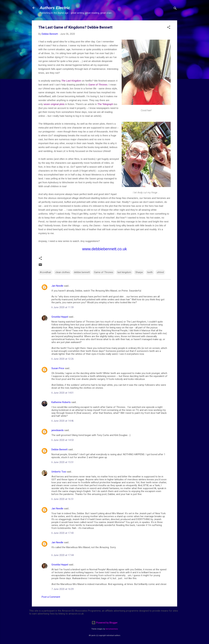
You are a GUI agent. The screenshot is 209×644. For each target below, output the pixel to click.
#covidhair (45, 272)
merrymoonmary (112, 629)
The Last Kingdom (71, 81)
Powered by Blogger (105, 623)
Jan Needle (57, 286)
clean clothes (63, 272)
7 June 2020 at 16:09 (63, 589)
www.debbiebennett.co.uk (104, 249)
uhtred (160, 272)
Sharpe (139, 272)
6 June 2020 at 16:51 (63, 499)
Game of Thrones (98, 85)
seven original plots (54, 104)
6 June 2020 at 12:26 (63, 359)
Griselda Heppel (60, 317)
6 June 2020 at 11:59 (63, 307)
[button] (169, 28)
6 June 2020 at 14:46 (63, 421)
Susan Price (58, 368)
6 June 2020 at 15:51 (63, 462)
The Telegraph (105, 104)
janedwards (58, 430)
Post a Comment (51, 597)
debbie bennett (82, 272)
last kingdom (124, 272)
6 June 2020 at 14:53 (63, 440)
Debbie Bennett (60, 449)
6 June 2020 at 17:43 (63, 533)
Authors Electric (55, 8)
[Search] (175, 9)
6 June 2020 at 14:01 (63, 393)
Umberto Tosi (59, 472)
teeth (150, 272)
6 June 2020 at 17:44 (63, 555)
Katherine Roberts (61, 402)
